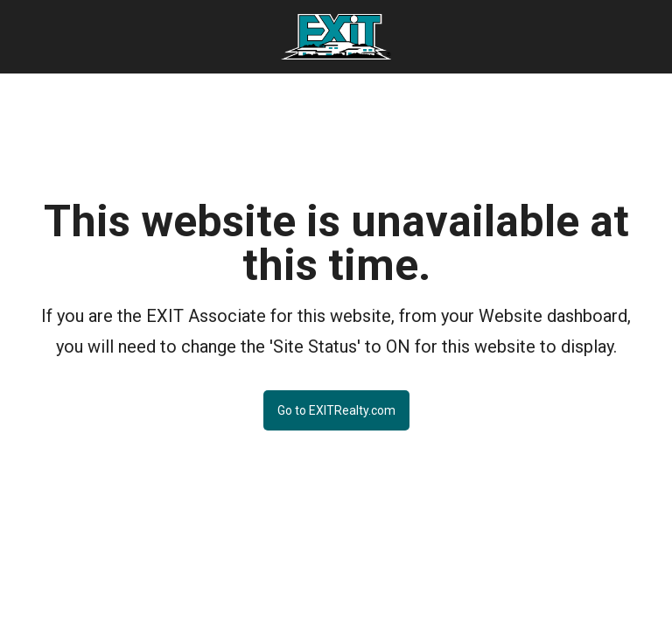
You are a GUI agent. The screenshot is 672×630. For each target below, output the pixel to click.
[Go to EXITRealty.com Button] (336, 396)
